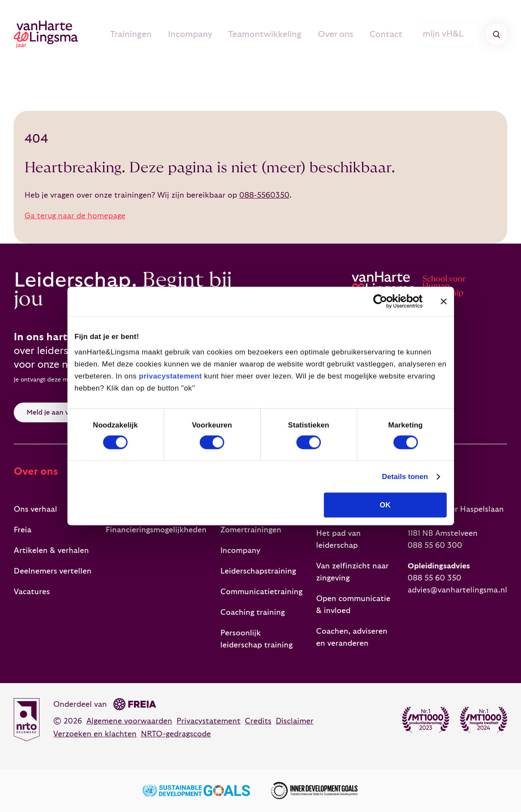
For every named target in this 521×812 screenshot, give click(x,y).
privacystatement (170, 376)
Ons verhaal (35, 509)
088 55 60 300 (435, 545)
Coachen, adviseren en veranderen (352, 637)
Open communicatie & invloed (353, 605)
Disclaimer (295, 721)
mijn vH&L (450, 34)
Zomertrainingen (251, 530)
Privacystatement (209, 721)
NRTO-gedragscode (176, 734)
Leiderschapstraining (258, 571)
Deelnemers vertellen (53, 571)
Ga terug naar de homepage (75, 216)
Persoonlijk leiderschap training (256, 639)
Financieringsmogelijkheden (156, 530)
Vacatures (32, 592)
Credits (258, 721)
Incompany (209, 34)
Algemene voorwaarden (129, 721)
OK (385, 505)
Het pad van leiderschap (338, 539)
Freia (23, 530)
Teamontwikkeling (279, 34)
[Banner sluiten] (444, 301)
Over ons (345, 34)
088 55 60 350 (434, 578)
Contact (392, 34)
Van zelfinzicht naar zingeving (352, 572)
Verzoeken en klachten (95, 734)
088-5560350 (264, 195)
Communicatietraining (261, 592)
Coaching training (253, 612)
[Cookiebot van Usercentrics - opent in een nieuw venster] (385, 301)
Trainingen (154, 34)
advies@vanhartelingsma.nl (457, 590)
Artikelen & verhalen (51, 551)
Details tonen (405, 477)
